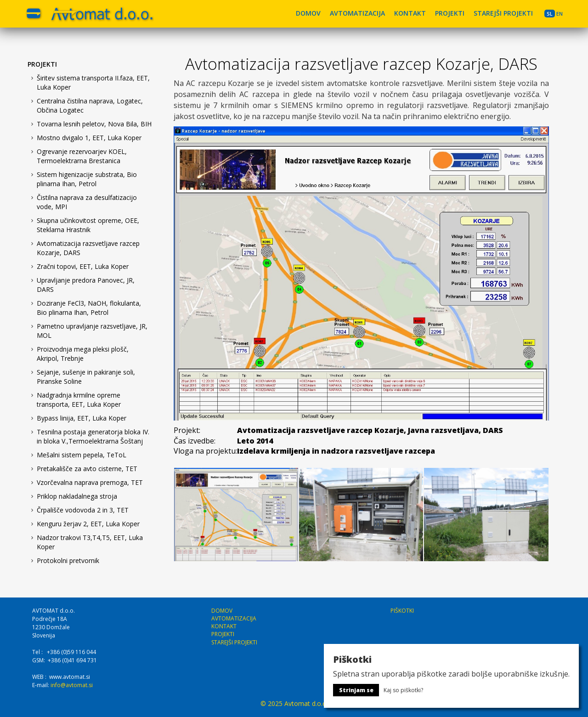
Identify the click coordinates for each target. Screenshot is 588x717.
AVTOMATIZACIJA (357, 13)
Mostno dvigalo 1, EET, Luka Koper (89, 138)
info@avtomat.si (72, 685)
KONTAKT (410, 13)
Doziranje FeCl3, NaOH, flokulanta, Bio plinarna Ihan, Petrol (89, 308)
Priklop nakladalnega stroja (77, 496)
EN (560, 14)
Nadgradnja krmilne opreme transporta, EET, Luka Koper (79, 400)
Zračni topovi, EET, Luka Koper (83, 266)
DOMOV (308, 13)
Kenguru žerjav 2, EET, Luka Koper (88, 524)
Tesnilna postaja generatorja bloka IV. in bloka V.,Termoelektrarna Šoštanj (93, 436)
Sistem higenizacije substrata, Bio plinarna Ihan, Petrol (87, 179)
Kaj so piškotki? (403, 690)
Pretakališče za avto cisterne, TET (87, 469)
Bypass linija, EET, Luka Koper (82, 418)
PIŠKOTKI (402, 611)
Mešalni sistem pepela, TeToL (82, 455)
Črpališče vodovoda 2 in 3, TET (83, 510)
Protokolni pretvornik (68, 561)
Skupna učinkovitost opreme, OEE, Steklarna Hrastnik (88, 225)
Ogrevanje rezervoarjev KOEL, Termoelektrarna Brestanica (82, 156)
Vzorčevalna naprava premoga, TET (90, 482)
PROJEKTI (450, 13)
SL (550, 14)
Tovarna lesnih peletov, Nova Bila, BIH (94, 124)
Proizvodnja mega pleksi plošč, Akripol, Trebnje (83, 354)
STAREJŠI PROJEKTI (503, 13)
